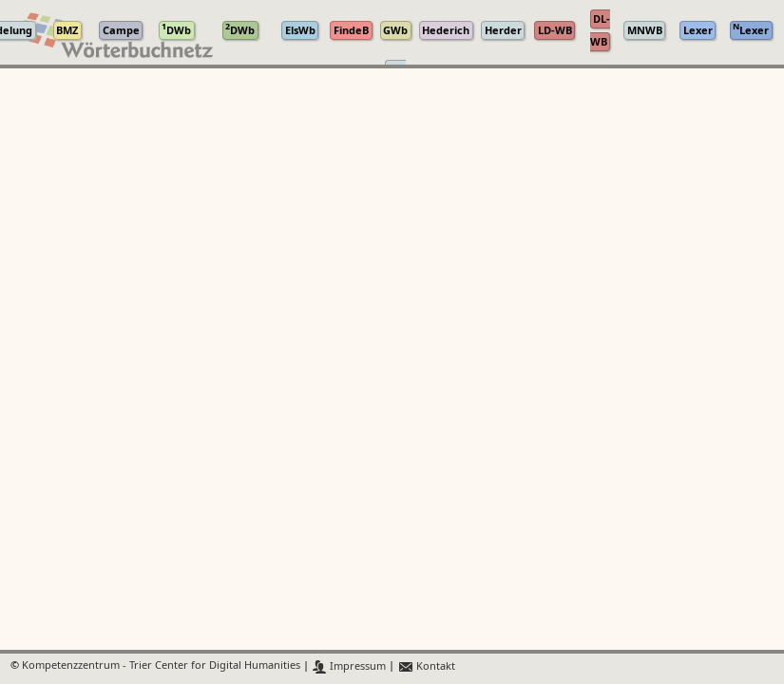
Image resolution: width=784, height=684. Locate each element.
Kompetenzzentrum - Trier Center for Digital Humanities (161, 666)
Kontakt (426, 666)
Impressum (349, 666)
